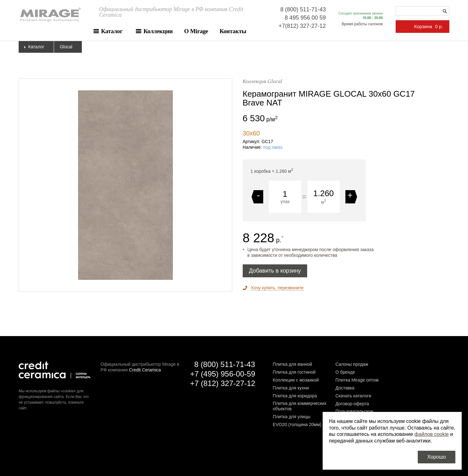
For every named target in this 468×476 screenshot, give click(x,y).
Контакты (233, 31)
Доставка (345, 388)
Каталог (112, 31)
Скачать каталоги (353, 396)
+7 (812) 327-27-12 (223, 383)
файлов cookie (432, 434)
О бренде (345, 372)
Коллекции (158, 31)
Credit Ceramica (145, 370)
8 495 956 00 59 (305, 18)
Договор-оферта (352, 404)
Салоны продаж (352, 364)
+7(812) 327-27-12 (302, 26)
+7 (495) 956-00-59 (223, 374)
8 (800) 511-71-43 (303, 9)
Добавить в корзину (275, 271)
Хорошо (437, 457)
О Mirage (196, 31)
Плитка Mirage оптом (357, 380)
